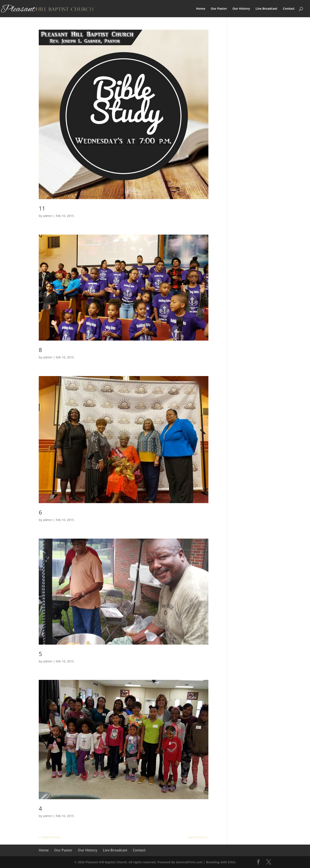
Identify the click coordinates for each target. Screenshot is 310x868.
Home (201, 9)
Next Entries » (198, 837)
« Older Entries (50, 837)
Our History (241, 9)
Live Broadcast (266, 9)
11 (42, 208)
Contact (289, 9)
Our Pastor (219, 9)
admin (48, 216)
